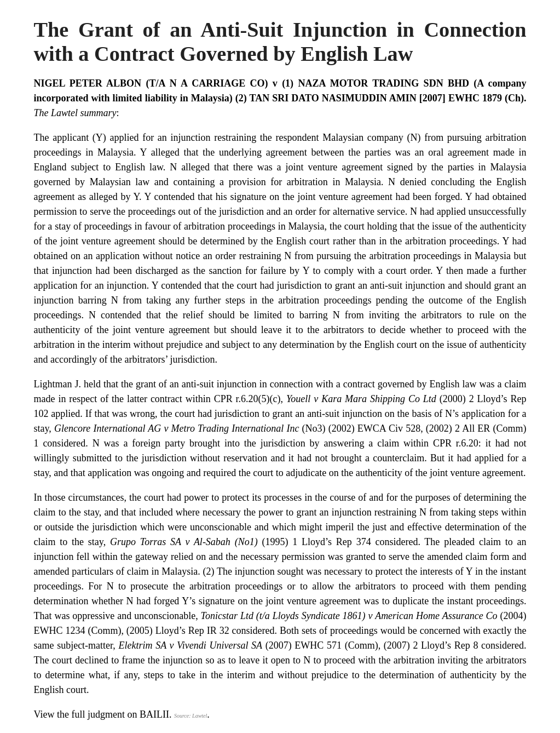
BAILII (154, 714)
